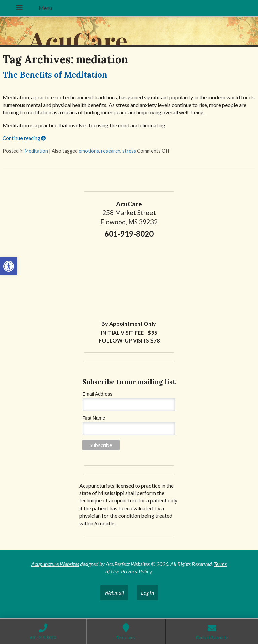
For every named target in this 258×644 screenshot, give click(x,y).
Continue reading (24, 138)
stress (129, 151)
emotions (89, 151)
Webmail (114, 592)
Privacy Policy (136, 571)
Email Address (97, 394)
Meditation (36, 151)
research (111, 151)
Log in (147, 592)
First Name (94, 418)
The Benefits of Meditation (55, 75)
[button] (9, 266)
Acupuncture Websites (55, 564)
